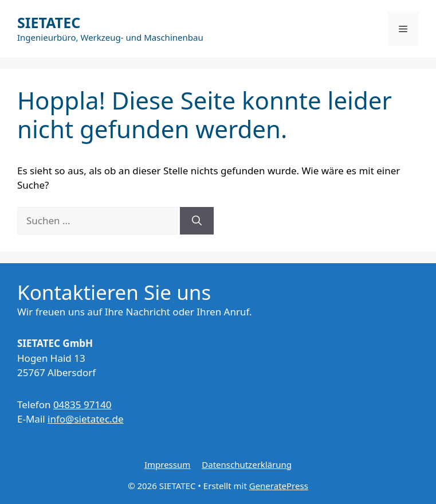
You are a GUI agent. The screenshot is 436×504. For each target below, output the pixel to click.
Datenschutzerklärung (247, 464)
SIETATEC (49, 22)
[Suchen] (197, 221)
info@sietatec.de (86, 419)
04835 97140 (83, 405)
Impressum (167, 464)
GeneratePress (279, 486)
